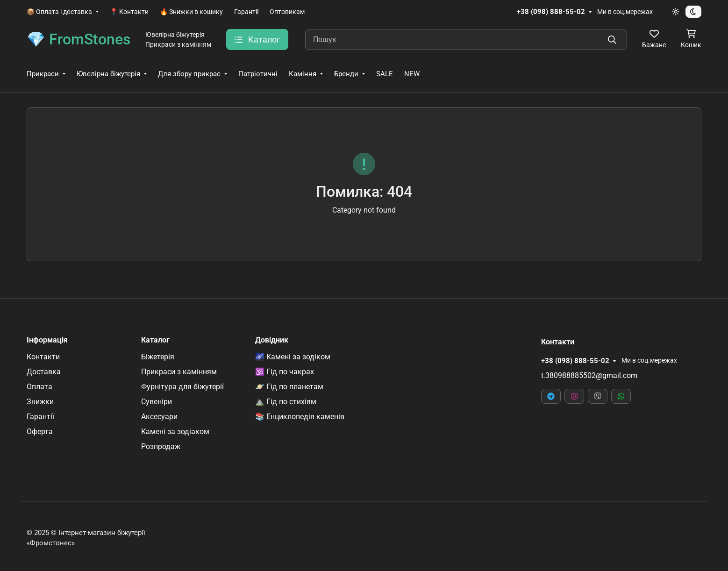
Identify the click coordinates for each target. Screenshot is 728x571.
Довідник (272, 340)
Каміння (303, 74)
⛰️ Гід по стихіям (286, 402)
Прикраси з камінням (179, 372)
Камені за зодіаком (175, 432)
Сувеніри (157, 402)
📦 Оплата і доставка (59, 12)
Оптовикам (287, 12)
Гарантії (246, 12)
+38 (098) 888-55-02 (551, 12)
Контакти (43, 357)
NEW (412, 74)
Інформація (47, 340)
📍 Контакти (129, 12)
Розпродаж (161, 446)
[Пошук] (466, 39)
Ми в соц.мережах (625, 12)
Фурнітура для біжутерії (182, 387)
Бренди (346, 74)
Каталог (155, 340)
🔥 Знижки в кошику (191, 12)
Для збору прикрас (189, 74)
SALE (385, 74)
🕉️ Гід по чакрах (285, 372)
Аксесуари (159, 417)
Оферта (40, 432)
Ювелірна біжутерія (108, 74)
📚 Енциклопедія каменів (300, 417)
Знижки (40, 402)
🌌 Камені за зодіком (293, 357)
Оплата (39, 387)
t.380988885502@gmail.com (589, 375)
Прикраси (43, 74)
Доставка (44, 372)
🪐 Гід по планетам (289, 387)
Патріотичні (258, 74)
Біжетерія (158, 357)
